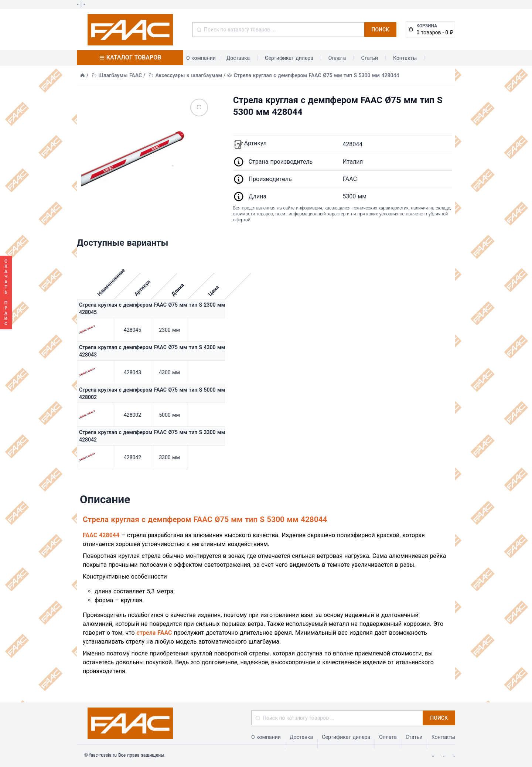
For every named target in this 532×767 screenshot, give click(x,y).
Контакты (405, 58)
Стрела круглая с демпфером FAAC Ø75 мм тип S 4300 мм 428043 (152, 351)
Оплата (337, 58)
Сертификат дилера (289, 58)
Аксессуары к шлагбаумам (189, 75)
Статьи (369, 58)
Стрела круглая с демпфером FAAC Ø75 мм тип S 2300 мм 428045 (152, 308)
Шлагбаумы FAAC (120, 75)
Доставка (238, 58)
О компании (201, 58)
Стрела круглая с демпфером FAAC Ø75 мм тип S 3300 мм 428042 (152, 436)
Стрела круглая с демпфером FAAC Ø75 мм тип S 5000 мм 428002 (152, 393)
